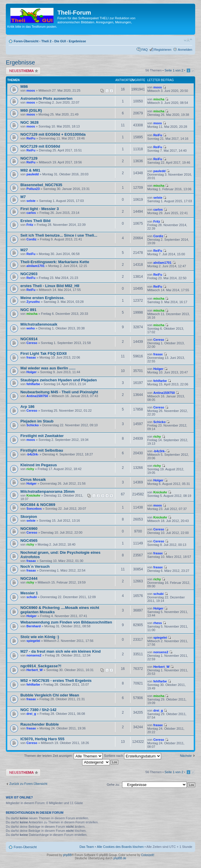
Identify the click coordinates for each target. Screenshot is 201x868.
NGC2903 (29, 274)
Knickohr (33, 495)
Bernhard (34, 626)
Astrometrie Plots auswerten (46, 98)
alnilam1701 (36, 266)
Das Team (87, 847)
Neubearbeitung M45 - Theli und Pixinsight (59, 392)
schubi (32, 597)
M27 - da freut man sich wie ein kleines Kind (61, 651)
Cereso (32, 343)
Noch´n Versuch (35, 566)
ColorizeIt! (148, 855)
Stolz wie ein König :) (40, 637)
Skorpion (29, 517)
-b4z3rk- (33, 454)
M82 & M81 (30, 170)
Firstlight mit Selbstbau (42, 450)
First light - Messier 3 (40, 209)
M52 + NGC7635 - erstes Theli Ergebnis (56, 681)
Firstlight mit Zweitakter (42, 436)
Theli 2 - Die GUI (54, 41)
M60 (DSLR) (31, 110)
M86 (24, 87)
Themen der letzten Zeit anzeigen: (63, 756)
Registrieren (163, 50)
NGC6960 (29, 529)
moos (31, 90)
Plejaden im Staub (37, 421)
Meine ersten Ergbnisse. (43, 298)
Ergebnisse (77, 41)
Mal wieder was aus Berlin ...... (48, 368)
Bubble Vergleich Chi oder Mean (50, 695)
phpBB (67, 855)
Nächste (186, 756)
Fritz (30, 225)
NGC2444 (29, 578)
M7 (23, 197)
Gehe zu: (113, 785)
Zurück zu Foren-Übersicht (28, 784)
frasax (31, 357)
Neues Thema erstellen (23, 71)
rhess (157, 623)
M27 (24, 250)
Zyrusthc (33, 302)
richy (157, 436)
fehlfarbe (33, 384)
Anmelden (185, 50)
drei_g (31, 714)
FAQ (144, 50)
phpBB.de (120, 858)
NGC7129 (29, 158)
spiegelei (33, 641)
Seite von (174, 70)
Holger (32, 372)
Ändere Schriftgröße (188, 40)
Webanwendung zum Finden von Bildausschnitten (66, 622)
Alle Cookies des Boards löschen (120, 847)
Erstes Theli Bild (35, 221)
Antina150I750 (37, 396)
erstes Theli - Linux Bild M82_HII (50, 286)
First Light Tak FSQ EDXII (44, 353)
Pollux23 (33, 189)
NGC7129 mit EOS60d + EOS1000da (53, 134)
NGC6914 (29, 339)
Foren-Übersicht (26, 41)
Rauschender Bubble (40, 724)
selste (31, 201)
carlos (31, 213)
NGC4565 (29, 540)
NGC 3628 (29, 122)
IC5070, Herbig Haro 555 (42, 739)
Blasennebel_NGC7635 (41, 185)
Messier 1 (29, 593)
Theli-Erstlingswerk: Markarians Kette (55, 262)
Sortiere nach (132, 756)
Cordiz (31, 239)
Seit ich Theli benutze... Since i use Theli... (59, 235)
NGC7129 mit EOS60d (40, 146)
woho (31, 328)
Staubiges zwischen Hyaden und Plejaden (59, 380)
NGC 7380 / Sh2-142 (38, 710)
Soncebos (34, 509)
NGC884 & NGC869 (38, 505)
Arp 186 (27, 407)
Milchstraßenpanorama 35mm (47, 491)
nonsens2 (34, 655)
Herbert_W (35, 670)
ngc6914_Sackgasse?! (41, 666)
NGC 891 (28, 310)
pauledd (33, 174)
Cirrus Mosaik (33, 480)
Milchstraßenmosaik (39, 324)
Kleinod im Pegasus (39, 465)
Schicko (33, 425)
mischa (159, 99)
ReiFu (31, 138)
